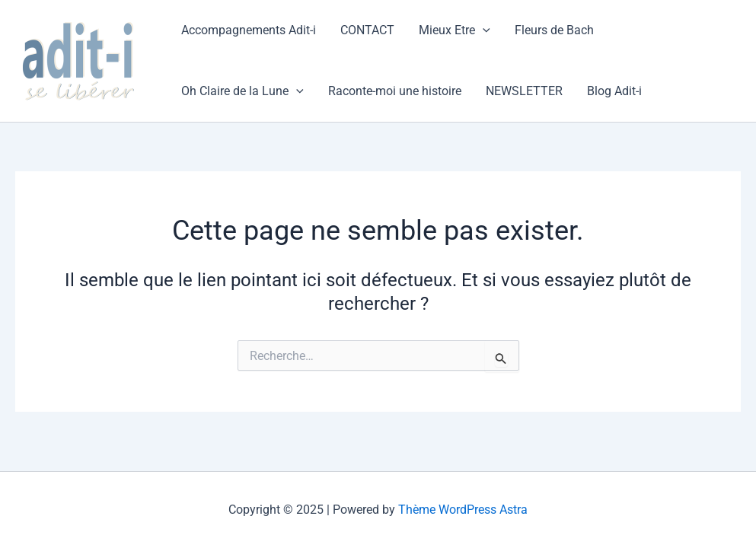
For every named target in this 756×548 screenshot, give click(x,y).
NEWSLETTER (524, 91)
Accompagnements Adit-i (249, 30)
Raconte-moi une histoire (395, 91)
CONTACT (367, 30)
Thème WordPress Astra (463, 510)
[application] (483, 30)
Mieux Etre (455, 30)
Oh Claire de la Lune (242, 91)
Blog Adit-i (614, 91)
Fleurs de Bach (554, 30)
